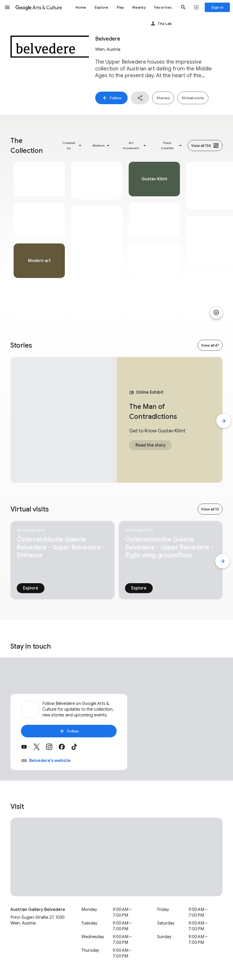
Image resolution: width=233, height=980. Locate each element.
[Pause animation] (216, 313)
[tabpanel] (39, 240)
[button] (7, 7)
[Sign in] (217, 7)
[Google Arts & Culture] (39, 7)
